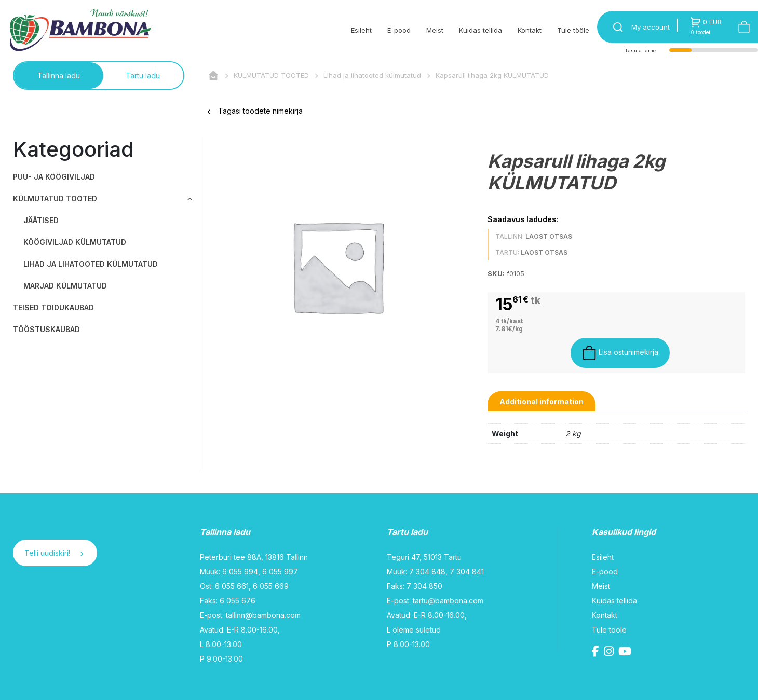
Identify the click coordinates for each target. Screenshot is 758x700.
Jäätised (41, 220)
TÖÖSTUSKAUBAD (46, 329)
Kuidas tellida (480, 30)
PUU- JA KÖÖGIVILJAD (54, 177)
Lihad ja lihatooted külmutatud (372, 75)
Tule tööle (573, 30)
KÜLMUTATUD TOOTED (271, 75)
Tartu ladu (143, 76)
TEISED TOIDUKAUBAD (53, 307)
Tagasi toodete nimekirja (255, 111)
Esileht (361, 30)
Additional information (542, 401)
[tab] (542, 401)
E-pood (399, 30)
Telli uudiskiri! (54, 553)
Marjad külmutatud (65, 286)
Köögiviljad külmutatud (75, 242)
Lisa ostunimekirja (620, 353)
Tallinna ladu (59, 76)
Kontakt (530, 30)
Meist (435, 30)
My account (651, 27)
